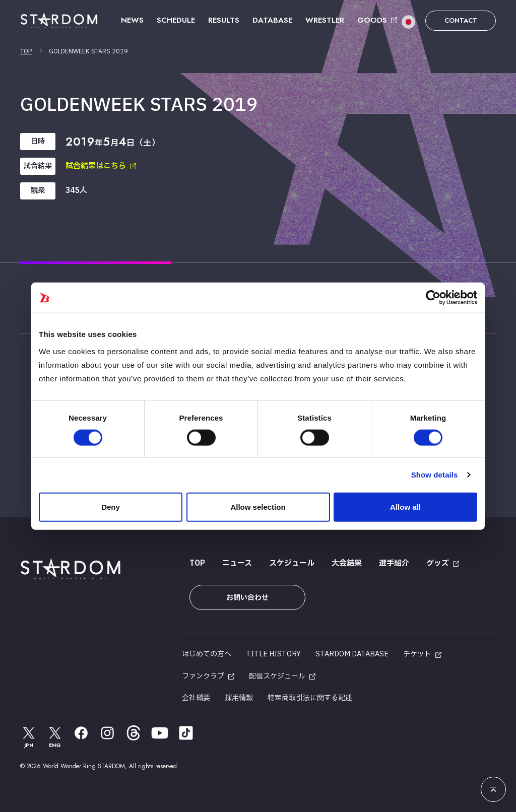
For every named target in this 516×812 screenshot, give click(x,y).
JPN (29, 737)
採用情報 (239, 698)
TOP (26, 51)
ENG (55, 737)
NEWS (132, 20)
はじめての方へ (207, 654)
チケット (417, 654)
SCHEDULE (176, 20)
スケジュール (292, 563)
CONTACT (461, 20)
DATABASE (272, 20)
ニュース (237, 563)
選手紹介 (394, 563)
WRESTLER (325, 20)
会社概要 (196, 698)
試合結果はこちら (96, 166)
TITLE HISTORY (273, 654)
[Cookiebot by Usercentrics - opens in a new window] (433, 298)
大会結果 (347, 563)
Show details (435, 475)
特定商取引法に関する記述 (310, 698)
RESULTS (224, 20)
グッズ (438, 563)
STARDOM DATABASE (352, 654)
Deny (111, 506)
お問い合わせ (247, 598)
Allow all (405, 506)
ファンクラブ (203, 676)
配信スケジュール (277, 676)
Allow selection (258, 506)
